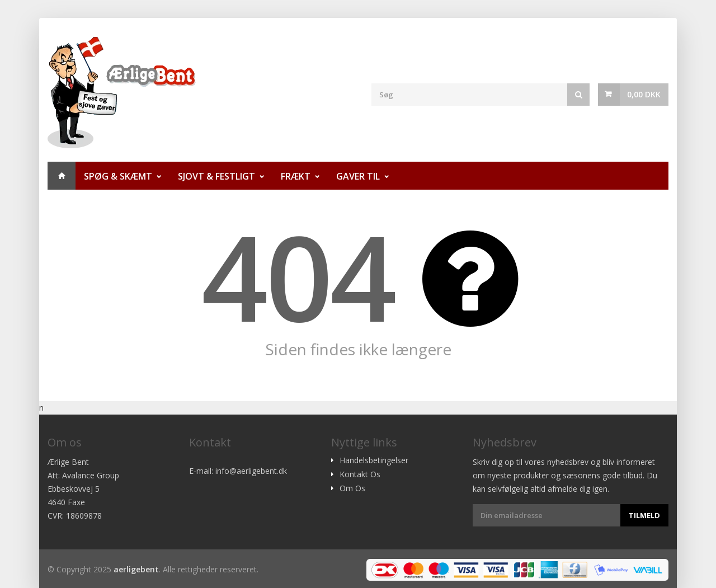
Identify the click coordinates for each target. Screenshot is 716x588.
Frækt (296, 176)
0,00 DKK (644, 94)
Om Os (352, 488)
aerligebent (136, 569)
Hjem (62, 176)
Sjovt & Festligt (216, 176)
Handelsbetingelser (374, 460)
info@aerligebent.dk (251, 471)
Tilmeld (644, 515)
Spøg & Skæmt (118, 176)
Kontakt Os (360, 474)
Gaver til (358, 176)
